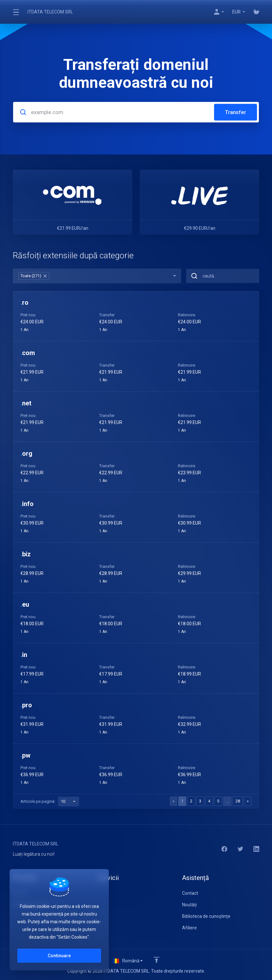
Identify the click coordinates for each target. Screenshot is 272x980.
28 (238, 801)
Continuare (59, 956)
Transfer (236, 112)
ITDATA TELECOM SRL (50, 12)
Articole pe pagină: (50, 801)
